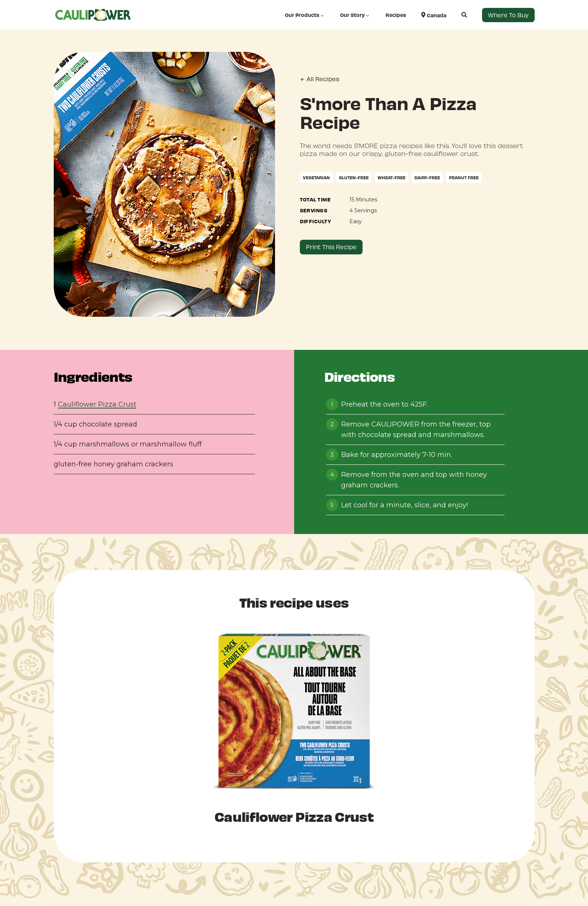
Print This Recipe (331, 247)
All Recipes (320, 79)
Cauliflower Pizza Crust (97, 404)
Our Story (355, 15)
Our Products (305, 15)
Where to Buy (508, 15)
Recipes (396, 15)
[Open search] (457, 15)
